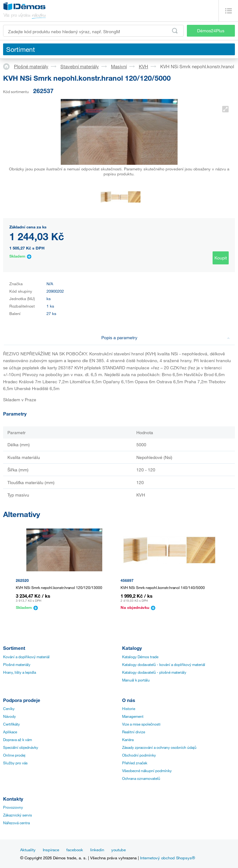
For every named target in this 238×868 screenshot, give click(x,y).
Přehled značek (135, 763)
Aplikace (10, 732)
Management (133, 716)
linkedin (97, 850)
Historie (129, 708)
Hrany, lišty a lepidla (20, 672)
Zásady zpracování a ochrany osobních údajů (159, 747)
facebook (75, 850)
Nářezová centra (16, 823)
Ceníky (9, 708)
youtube (119, 850)
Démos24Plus (211, 31)
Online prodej (14, 755)
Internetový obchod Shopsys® (167, 858)
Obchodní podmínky (139, 755)
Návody (9, 716)
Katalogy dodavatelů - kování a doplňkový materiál (164, 664)
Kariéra (128, 740)
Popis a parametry (166, 337)
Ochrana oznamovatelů (141, 778)
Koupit (221, 258)
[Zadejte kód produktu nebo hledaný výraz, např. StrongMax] (93, 31)
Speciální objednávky (21, 747)
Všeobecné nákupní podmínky (147, 771)
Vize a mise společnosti (141, 724)
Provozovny (13, 807)
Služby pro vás (15, 763)
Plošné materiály (31, 66)
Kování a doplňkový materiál (26, 657)
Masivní (119, 66)
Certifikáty (11, 724)
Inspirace (51, 850)
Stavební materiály (80, 66)
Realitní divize (134, 732)
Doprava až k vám (18, 740)
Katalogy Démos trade (140, 657)
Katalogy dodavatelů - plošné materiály (154, 672)
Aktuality (28, 850)
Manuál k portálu (136, 680)
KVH (143, 66)
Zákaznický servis (18, 815)
